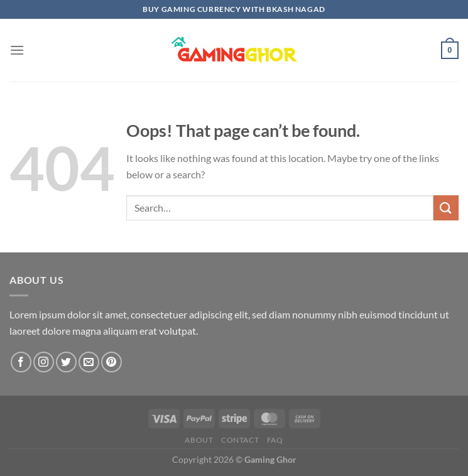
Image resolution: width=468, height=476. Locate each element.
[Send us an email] (89, 362)
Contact (240, 440)
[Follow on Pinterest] (112, 362)
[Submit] (446, 208)
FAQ (275, 440)
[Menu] (17, 50)
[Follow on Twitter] (66, 362)
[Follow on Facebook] (21, 362)
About (199, 440)
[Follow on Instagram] (44, 362)
